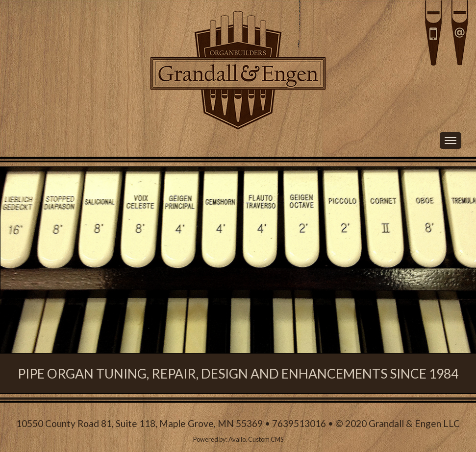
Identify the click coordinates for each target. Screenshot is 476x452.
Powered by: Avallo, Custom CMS (238, 439)
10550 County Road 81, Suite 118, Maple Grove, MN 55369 (139, 423)
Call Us (393, 33)
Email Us (460, 33)
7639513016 (299, 423)
